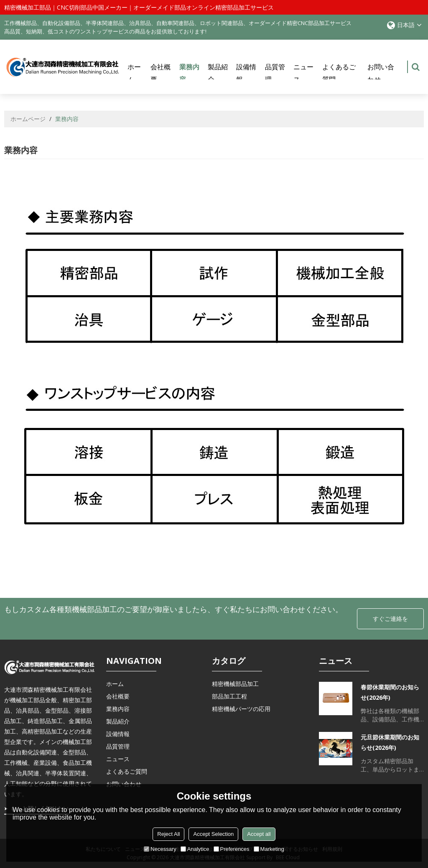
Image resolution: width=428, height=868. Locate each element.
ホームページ (28, 119)
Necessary (160, 849)
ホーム (134, 73)
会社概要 (160, 73)
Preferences (232, 849)
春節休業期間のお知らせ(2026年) (390, 692)
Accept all (259, 834)
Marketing (269, 849)
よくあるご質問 (339, 73)
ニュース (303, 73)
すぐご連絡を (390, 619)
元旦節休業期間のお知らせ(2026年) (390, 742)
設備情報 (246, 73)
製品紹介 (218, 73)
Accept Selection (213, 834)
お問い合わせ (381, 73)
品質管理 (275, 73)
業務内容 (190, 77)
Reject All (168, 834)
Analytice (195, 849)
